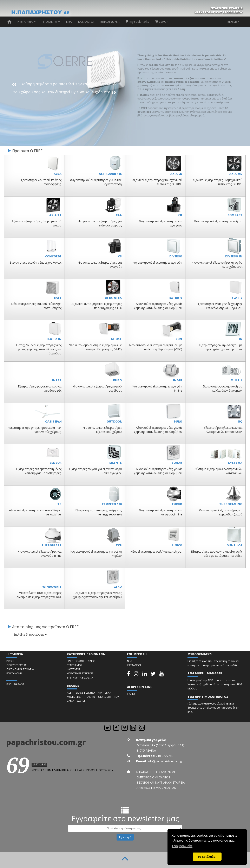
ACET (70, 693)
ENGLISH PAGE (15, 684)
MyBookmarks (137, 22)
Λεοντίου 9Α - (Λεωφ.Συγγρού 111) (160, 745)
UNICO (177, 545)
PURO (178, 421)
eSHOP (162, 22)
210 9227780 (165, 756)
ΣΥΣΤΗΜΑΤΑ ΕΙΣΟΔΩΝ (80, 678)
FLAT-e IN (54, 339)
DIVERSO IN (234, 256)
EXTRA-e (176, 298)
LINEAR (177, 380)
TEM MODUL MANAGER (205, 673)
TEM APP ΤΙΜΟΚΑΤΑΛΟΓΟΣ (208, 697)
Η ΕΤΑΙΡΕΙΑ (26, 22)
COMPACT (235, 215)
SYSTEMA (235, 463)
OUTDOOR (114, 421)
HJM (100, 693)
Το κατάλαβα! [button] (207, 857)
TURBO (177, 504)
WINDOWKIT (52, 587)
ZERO (118, 587)
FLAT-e (237, 298)
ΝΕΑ (69, 22)
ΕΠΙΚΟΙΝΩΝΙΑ (110, 22)
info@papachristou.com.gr (165, 761)
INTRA (57, 380)
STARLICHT (105, 697)
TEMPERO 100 (112, 504)
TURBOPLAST (51, 545)
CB (180, 215)
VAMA (70, 701)
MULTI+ (236, 380)
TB (59, 504)
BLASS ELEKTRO (85, 693)
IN (241, 339)
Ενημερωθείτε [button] (182, 846)
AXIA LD (176, 174)
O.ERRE (91, 697)
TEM (117, 697)
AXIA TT (55, 215)
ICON (178, 339)
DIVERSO (176, 256)
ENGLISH (233, 22)
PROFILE (11, 661)
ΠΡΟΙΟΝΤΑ (51, 22)
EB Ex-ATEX (113, 298)
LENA (108, 693)
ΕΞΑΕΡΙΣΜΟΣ (75, 665)
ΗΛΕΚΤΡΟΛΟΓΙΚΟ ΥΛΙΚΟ (81, 661)
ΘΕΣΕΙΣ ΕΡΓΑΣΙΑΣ (17, 665)
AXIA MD (236, 174)
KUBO (117, 380)
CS (120, 256)
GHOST (116, 339)
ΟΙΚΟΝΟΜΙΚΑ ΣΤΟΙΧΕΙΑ (20, 669)
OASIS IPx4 (53, 421)
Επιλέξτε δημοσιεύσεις (27, 634)
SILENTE (116, 463)
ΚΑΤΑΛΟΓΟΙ (86, 22)
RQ (240, 421)
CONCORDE (53, 256)
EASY (58, 298)
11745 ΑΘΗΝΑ (146, 750)
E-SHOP (132, 694)
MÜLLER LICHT (75, 697)
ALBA (58, 174)
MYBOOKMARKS (200, 654)
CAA (119, 215)
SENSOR (55, 463)
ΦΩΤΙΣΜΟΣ (74, 669)
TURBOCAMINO (231, 504)
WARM (81, 701)
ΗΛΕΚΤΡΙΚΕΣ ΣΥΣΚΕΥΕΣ (80, 673)
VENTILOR (235, 545)
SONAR (177, 463)
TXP (119, 545)
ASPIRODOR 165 (110, 174)
